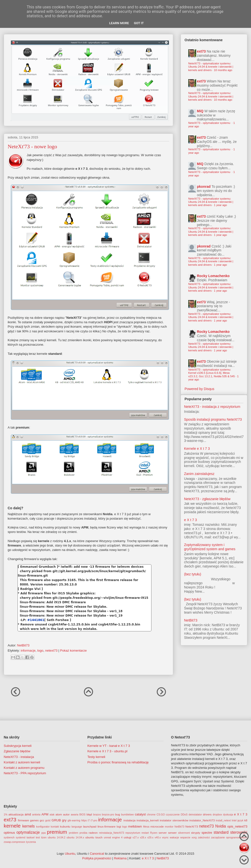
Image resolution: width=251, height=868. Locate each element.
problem (74, 833)
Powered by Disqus (199, 389)
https (84, 821)
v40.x (158, 838)
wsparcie (185, 838)
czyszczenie (173, 815)
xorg (194, 838)
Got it (139, 23)
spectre (207, 833)
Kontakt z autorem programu (24, 768)
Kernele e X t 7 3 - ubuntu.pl (107, 751)
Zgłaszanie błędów (17, 751)
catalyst (140, 814)
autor (66, 814)
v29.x (150, 838)
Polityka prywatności (97, 858)
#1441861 (36, 620)
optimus (9, 833)
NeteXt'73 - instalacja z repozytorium (212, 407)
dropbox (217, 815)
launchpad (90, 826)
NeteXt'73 (192, 826)
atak (52, 815)
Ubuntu (70, 854)
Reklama (120, 858)
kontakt (55, 827)
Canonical (97, 854)
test (38, 838)
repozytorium (133, 833)
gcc (42, 820)
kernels (28, 826)
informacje (28, 651)
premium (57, 832)
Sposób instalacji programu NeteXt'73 (213, 419)
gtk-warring (74, 821)
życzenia (31, 842)
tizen (44, 838)
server (163, 833)
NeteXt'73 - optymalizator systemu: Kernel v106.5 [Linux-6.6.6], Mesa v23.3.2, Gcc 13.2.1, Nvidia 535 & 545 (211, 373)
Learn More (119, 23)
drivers (207, 814)
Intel (234, 821)
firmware (24, 820)
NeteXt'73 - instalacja (19, 757)
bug (118, 814)
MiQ (200, 111)
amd (28, 814)
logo (40, 651)
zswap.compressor (14, 842)
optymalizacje (28, 832)
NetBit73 (191, 620)
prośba (84, 833)
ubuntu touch (94, 837)
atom (59, 814)
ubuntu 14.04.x (75, 838)
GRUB (56, 820)
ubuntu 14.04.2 (56, 838)
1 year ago (220, 205)
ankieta (36, 815)
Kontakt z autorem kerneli (22, 762)
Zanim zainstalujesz (199, 474)
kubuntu (65, 826)
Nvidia (220, 826)
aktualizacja (16, 814)
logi (119, 826)
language (77, 827)
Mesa (146, 827)
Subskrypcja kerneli (18, 746)
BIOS (82, 815)
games (34, 820)
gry (64, 820)
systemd (21, 838)
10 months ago (223, 70)
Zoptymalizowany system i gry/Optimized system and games (210, 547)
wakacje (174, 838)
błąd (89, 814)
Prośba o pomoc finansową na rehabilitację (118, 762)
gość (48, 821)
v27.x (136, 838)
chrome (151, 815)
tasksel (30, 838)
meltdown (135, 826)
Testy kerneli (96, 757)
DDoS (184, 815)
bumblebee (127, 815)
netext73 (51, 651)
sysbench (9, 838)
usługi (128, 837)
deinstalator (195, 815)
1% (6, 815)
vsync (165, 838)
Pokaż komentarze (73, 651)
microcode (157, 826)
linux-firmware (107, 826)
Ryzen (154, 833)
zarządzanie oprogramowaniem (229, 838)
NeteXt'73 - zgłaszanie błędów (207, 499)
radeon (93, 833)
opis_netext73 (237, 826)
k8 (246, 820)
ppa (44, 833)
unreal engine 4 (113, 838)
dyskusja (228, 815)
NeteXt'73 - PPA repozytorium (25, 773)
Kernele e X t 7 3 (197, 449)
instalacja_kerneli (148, 820)
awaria (74, 815)
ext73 (201, 51)
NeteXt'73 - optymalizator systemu (210, 123)
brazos (97, 815)
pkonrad (204, 187)
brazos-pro (108, 815)
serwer (172, 833)
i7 (89, 821)
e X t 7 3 (190, 520)
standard (221, 832)
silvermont (184, 833)
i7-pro (94, 821)
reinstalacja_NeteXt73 (112, 833)
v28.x (143, 838)
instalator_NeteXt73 (202, 820)
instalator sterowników (174, 820)
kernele (12, 826)
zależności (204, 838)
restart (145, 833)
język (240, 821)
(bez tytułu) (193, 574)
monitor (169, 827)
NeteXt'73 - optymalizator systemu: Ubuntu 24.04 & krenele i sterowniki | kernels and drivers (211, 67)
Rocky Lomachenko (213, 276)
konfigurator (43, 827)
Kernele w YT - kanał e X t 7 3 (109, 746)
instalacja (130, 820)
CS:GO (161, 815)
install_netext (223, 821)
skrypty (196, 833)
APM (45, 814)
